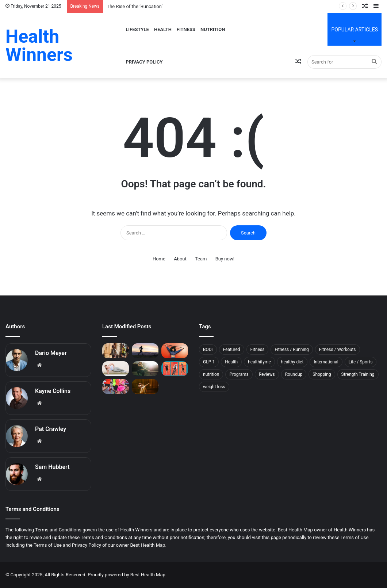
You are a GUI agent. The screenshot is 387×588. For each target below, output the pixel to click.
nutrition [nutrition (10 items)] (211, 374)
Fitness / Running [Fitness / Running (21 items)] (292, 350)
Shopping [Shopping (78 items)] (322, 374)
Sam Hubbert (52, 467)
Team (201, 259)
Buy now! (225, 259)
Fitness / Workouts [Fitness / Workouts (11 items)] (338, 350)
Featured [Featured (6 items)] (232, 350)
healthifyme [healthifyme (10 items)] (259, 362)
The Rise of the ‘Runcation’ (135, 6)
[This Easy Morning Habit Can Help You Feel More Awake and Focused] (145, 369)
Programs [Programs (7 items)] (239, 374)
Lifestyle (137, 29)
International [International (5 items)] (326, 362)
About (180, 259)
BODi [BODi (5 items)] (208, 350)
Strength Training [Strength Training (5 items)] (358, 374)
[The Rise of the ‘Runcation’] (116, 351)
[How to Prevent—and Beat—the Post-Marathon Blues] (116, 387)
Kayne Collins (53, 391)
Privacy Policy (144, 62)
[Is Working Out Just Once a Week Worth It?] (175, 351)
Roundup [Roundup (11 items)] (294, 374)
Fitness (186, 29)
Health (163, 29)
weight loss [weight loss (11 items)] (214, 387)
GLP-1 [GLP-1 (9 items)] (209, 362)
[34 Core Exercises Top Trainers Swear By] (116, 369)
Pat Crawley (51, 429)
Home (159, 259)
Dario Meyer (51, 353)
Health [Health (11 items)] (231, 362)
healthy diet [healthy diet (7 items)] (292, 362)
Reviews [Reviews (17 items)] (267, 374)
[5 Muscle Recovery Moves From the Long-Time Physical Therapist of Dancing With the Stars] (145, 387)
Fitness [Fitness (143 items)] (258, 350)
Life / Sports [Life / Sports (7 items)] (361, 362)
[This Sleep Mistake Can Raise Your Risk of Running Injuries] (145, 351)
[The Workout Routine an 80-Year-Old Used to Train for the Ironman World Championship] (175, 369)
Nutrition (213, 29)
